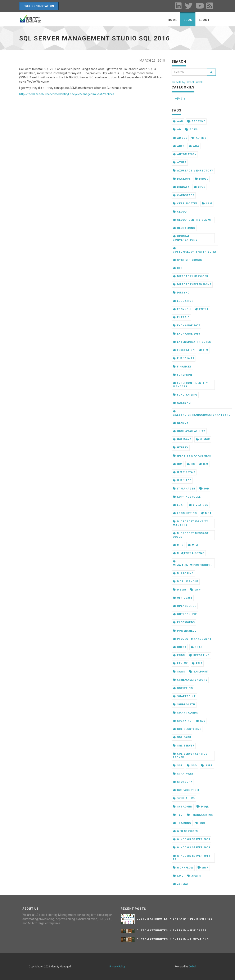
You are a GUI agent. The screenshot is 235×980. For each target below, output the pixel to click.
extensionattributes (192, 342)
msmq (179, 590)
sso (192, 766)
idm (178, 464)
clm (207, 204)
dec (178, 268)
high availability (189, 431)
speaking (182, 721)
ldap (179, 505)
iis (191, 464)
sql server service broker (190, 756)
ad (177, 130)
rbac (197, 647)
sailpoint (199, 672)
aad (178, 121)
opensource (185, 606)
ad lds (180, 138)
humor (203, 439)
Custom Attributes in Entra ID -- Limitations (173, 939)
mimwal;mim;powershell (193, 563)
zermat (181, 884)
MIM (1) (180, 99)
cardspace (184, 195)
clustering (184, 228)
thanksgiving (200, 815)
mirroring (183, 573)
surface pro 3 (186, 790)
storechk (183, 782)
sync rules (184, 798)
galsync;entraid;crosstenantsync (202, 413)
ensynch (182, 309)
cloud (180, 212)
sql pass (182, 737)
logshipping (185, 513)
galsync (182, 403)
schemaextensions (190, 680)
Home (173, 20)
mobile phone (186, 582)
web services (185, 831)
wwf (203, 868)
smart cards (185, 713)
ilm (204, 464)
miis (178, 545)
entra (202, 309)
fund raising (185, 395)
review (180, 663)
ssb (178, 766)
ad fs (191, 130)
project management (192, 639)
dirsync (181, 293)
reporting (200, 655)
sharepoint (184, 696)
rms (197, 663)
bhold (202, 179)
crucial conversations (185, 238)
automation (185, 154)
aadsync (196, 121)
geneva (181, 423)
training (182, 823)
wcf (201, 823)
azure (180, 162)
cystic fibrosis (187, 260)
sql (201, 721)
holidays (182, 439)
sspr (207, 766)
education (183, 301)
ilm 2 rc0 (182, 480)
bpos (200, 187)
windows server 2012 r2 (191, 858)
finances (182, 367)
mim (193, 545)
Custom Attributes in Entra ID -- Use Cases (171, 931)
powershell (184, 631)
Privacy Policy (117, 967)
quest (180, 647)
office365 (183, 598)
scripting (183, 688)
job (204, 489)
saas (179, 672)
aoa (194, 146)
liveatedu (199, 505)
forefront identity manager (190, 385)
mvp (195, 590)
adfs (179, 146)
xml (178, 876)
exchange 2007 (186, 326)
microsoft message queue (191, 535)
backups (182, 179)
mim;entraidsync (189, 553)
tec (178, 815)
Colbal (192, 967)
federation (184, 350)
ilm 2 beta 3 (184, 472)
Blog (188, 20)
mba (206, 513)
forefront (183, 375)
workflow (183, 868)
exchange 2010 (186, 334)
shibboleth (184, 705)
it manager (184, 489)
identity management (192, 456)
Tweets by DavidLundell (187, 82)
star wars (183, 774)
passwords (184, 622)
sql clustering (187, 729)
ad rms (199, 138)
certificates (185, 204)
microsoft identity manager (191, 523)
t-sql (203, 807)
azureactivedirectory (193, 171)
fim (204, 350)
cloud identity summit (193, 220)
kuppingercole (187, 497)
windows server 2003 (191, 839)
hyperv (181, 448)
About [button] (206, 20)
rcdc (179, 655)
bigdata (181, 187)
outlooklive (185, 614)
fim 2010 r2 (184, 358)
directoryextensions (192, 284)
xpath (194, 876)
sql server (184, 746)
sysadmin (183, 807)
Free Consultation (39, 6)
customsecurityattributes (195, 250)
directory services (190, 276)
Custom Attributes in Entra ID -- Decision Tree (175, 919)
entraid (181, 317)
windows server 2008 (191, 848)
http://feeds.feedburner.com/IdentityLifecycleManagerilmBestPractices (67, 94)
